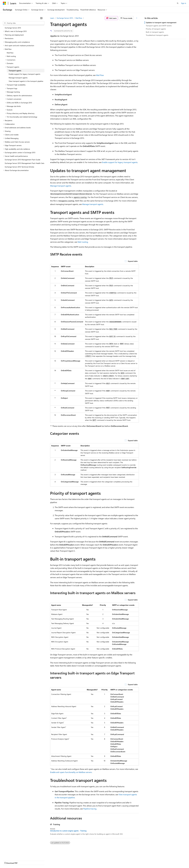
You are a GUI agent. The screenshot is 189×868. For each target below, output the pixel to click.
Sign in (184, 3)
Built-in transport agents (155, 32)
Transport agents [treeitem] (15, 71)
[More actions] (137, 18)
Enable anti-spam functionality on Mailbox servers (71, 772)
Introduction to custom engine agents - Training (68, 831)
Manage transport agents (61, 186)
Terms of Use (88, 861)
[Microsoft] (4, 3)
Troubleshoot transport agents (157, 35)
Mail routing (83, 242)
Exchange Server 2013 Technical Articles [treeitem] (19, 167)
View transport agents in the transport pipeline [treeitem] (26, 81)
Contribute (43, 861)
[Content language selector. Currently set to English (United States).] (14, 855)
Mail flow (79, 18)
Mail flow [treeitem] (10, 53)
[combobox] (24, 23)
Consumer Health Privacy (69, 861)
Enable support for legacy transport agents (120, 162)
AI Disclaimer (8, 861)
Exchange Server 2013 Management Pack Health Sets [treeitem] (25, 163)
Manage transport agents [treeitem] (18, 78)
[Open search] (178, 3)
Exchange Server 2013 (65, 18)
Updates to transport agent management (161, 22)
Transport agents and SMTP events (159, 26)
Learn (52, 18)
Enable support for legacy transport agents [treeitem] (24, 74)
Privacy (53, 861)
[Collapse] (41, 18)
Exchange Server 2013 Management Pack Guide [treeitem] (22, 160)
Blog (33, 861)
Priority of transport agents (156, 29)
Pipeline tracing (90, 809)
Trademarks (100, 861)
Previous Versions (22, 861)
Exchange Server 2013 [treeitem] (13, 28)
